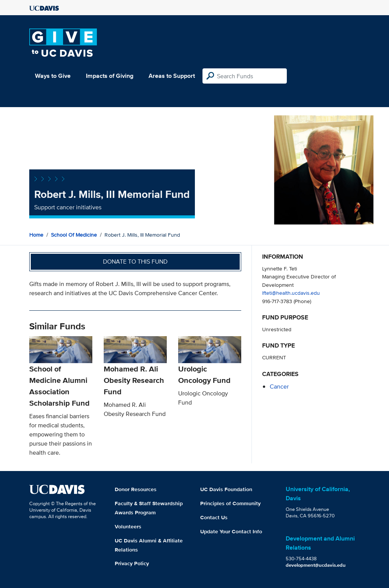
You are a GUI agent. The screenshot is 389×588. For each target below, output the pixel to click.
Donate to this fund (135, 262)
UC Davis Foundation (226, 489)
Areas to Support (172, 76)
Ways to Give (53, 76)
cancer (279, 386)
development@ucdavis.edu (316, 565)
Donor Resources (136, 489)
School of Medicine (74, 235)
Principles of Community (230, 503)
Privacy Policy (132, 563)
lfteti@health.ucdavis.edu (291, 293)
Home (36, 235)
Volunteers (128, 526)
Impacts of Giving (110, 76)
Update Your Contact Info (231, 531)
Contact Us (214, 517)
